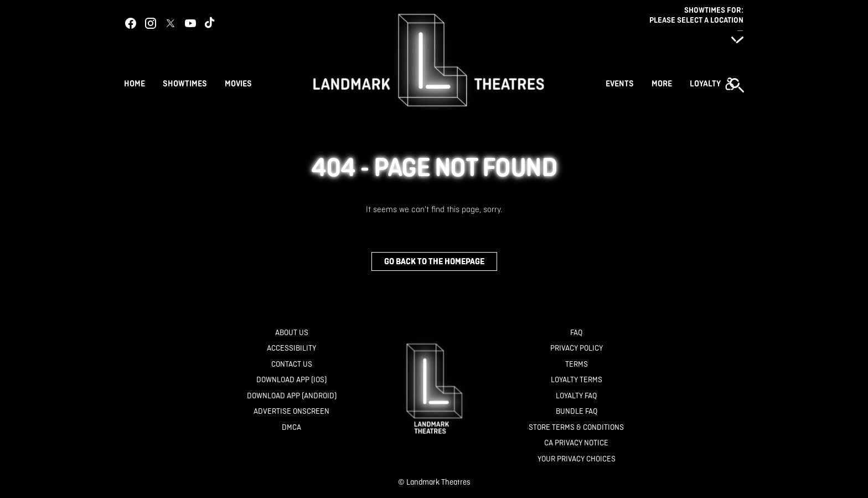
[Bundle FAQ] (577, 411)
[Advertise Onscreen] (291, 411)
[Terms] (577, 364)
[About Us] (292, 333)
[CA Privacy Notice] (576, 443)
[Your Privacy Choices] (577, 459)
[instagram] (151, 23)
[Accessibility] (291, 348)
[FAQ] (576, 333)
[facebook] (131, 23)
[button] (712, 84)
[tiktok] (210, 23)
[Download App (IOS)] (291, 380)
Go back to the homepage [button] (434, 261)
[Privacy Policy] (577, 348)
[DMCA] (291, 427)
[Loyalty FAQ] (576, 396)
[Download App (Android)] (292, 396)
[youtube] (190, 23)
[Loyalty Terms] (577, 380)
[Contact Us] (292, 364)
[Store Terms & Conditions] (576, 427)
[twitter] (170, 23)
